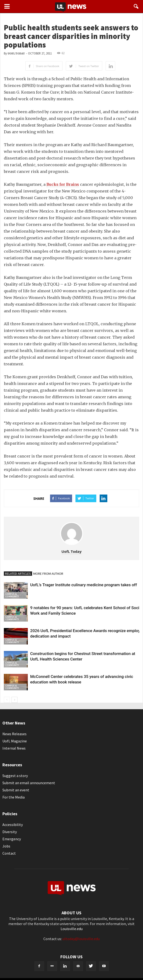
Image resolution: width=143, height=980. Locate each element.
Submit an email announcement (29, 783)
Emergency (12, 839)
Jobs (6, 846)
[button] (136, 6)
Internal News (14, 748)
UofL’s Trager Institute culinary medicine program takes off (84, 585)
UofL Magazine (15, 741)
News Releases (14, 734)
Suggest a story (15, 776)
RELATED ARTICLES (18, 574)
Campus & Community (12, 595)
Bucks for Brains (63, 184)
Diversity (10, 832)
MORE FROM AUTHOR (48, 574)
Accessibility (13, 825)
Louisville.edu (72, 929)
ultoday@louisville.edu (81, 939)
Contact (9, 853)
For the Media (14, 797)
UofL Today (16, 54)
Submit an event (16, 790)
